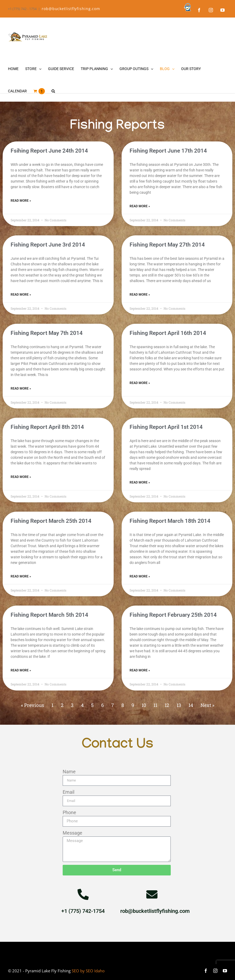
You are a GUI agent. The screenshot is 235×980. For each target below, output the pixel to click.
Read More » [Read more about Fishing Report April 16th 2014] (140, 383)
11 (155, 705)
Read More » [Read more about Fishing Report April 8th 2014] (21, 477)
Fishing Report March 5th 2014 (49, 615)
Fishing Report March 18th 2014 (170, 521)
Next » (207, 705)
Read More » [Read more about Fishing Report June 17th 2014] (140, 206)
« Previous (33, 705)
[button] (53, 91)
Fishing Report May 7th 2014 (47, 333)
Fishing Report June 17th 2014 (168, 151)
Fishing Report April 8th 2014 (47, 427)
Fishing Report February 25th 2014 (173, 615)
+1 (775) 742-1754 (83, 911)
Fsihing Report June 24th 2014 (49, 151)
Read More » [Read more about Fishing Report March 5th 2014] (21, 670)
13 (179, 705)
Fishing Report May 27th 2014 (167, 245)
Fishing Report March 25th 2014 (51, 521)
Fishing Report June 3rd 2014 (48, 245)
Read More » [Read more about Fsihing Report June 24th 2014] (21, 201)
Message (72, 833)
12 (167, 705)
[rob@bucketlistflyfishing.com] (152, 894)
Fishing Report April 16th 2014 (168, 333)
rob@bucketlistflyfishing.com (71, 9)
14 (191, 705)
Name (69, 772)
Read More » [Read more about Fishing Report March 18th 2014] (140, 576)
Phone (69, 812)
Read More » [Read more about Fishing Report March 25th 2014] (21, 576)
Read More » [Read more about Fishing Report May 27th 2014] (140, 295)
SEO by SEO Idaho (88, 971)
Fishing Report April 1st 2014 (166, 427)
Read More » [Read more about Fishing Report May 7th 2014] (21, 388)
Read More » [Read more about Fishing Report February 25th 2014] (140, 670)
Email (69, 792)
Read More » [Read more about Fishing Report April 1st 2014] (140, 482)
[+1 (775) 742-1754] (83, 894)
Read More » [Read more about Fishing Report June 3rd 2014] (21, 295)
